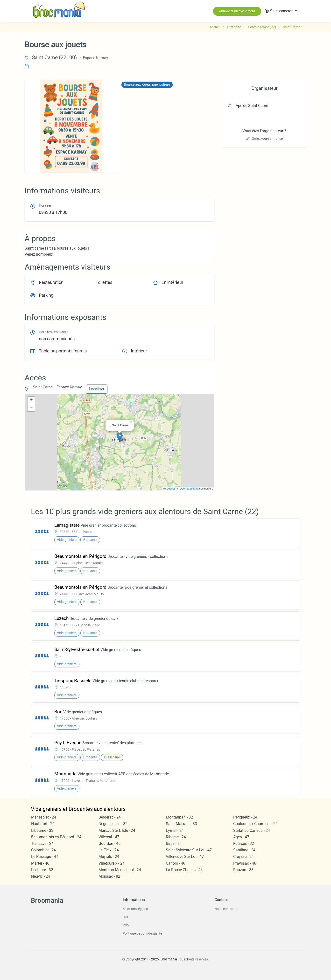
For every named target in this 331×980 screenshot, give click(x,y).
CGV (126, 925)
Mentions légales (135, 909)
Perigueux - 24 (245, 817)
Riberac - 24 (176, 837)
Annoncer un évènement (237, 11)
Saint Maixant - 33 (181, 824)
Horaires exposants (53, 332)
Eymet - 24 (175, 830)
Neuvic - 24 (41, 876)
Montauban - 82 (179, 817)
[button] (281, 11)
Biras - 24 (174, 843)
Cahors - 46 (176, 863)
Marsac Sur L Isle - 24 (117, 830)
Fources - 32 (244, 843)
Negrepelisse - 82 (113, 824)
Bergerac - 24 (110, 817)
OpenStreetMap (189, 489)
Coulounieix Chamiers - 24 (255, 824)
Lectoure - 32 (42, 870)
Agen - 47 (241, 837)
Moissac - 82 (109, 876)
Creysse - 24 (243, 857)
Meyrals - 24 (109, 857)
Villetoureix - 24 (112, 863)
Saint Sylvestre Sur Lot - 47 (189, 850)
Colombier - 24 (43, 850)
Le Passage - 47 (45, 857)
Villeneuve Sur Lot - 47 (185, 857)
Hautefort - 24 (43, 824)
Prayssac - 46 (245, 863)
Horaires (45, 206)
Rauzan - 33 (243, 870)
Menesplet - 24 (44, 817)
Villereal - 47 (109, 837)
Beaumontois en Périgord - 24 (56, 837)
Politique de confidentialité (142, 933)
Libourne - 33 (42, 830)
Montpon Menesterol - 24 (120, 870)
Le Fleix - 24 (109, 850)
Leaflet (169, 489)
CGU (126, 917)
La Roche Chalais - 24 (184, 870)
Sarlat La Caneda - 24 (252, 830)
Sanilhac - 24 (244, 850)
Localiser (97, 389)
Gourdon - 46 (109, 843)
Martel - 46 (40, 863)
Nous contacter (226, 909)
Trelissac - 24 (42, 843)
